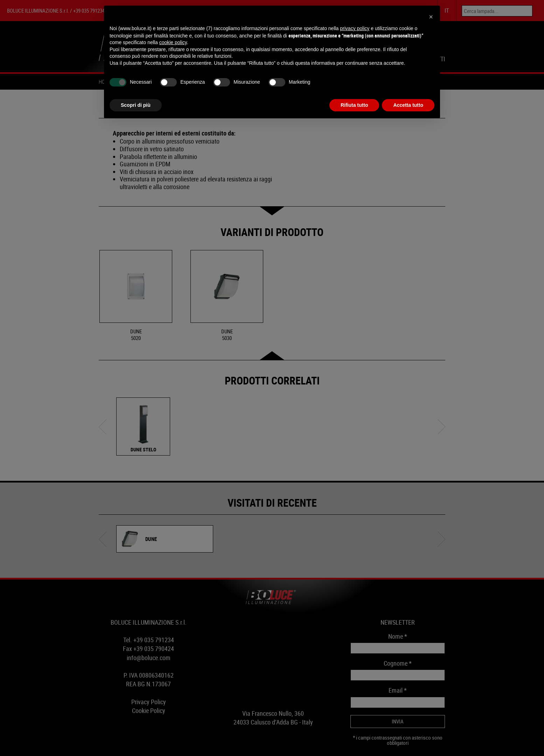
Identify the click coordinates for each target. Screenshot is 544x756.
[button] (431, 17)
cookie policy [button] (173, 42)
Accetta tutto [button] (408, 105)
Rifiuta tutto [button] (354, 105)
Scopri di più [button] (136, 105)
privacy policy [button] (355, 28)
